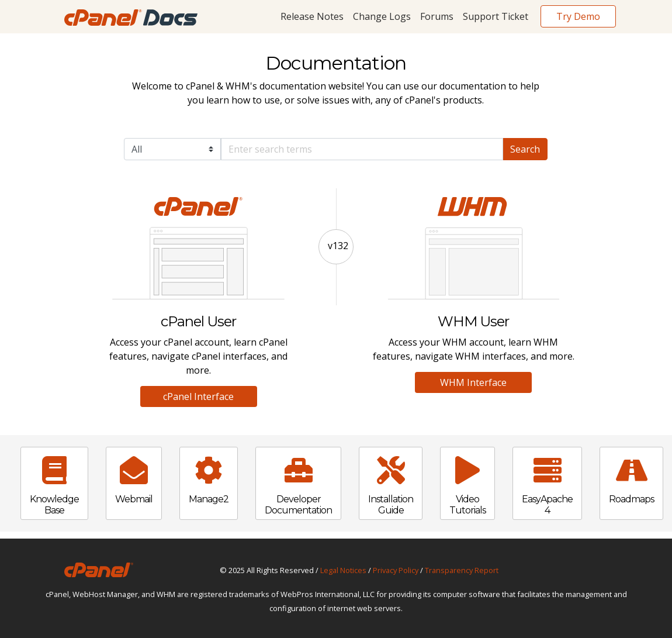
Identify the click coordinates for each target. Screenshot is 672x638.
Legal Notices (343, 570)
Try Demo (578, 16)
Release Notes (312, 16)
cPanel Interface (198, 396)
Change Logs (382, 16)
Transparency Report (462, 570)
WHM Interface (473, 382)
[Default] (362, 149)
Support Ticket (496, 16)
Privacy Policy (396, 570)
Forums (437, 16)
